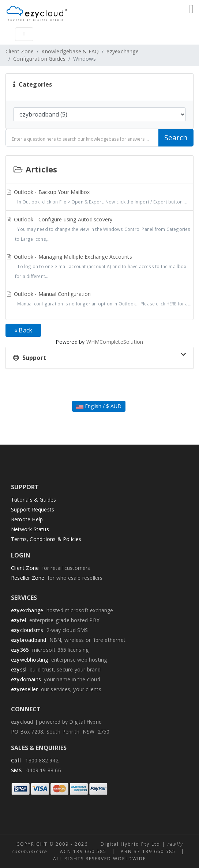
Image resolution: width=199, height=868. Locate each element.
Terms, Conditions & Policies (46, 539)
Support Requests (33, 509)
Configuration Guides (39, 59)
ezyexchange (123, 51)
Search (176, 138)
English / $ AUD (99, 406)
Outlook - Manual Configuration (99, 300)
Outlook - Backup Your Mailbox (99, 198)
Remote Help (27, 519)
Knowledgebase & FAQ (70, 51)
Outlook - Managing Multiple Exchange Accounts (99, 267)
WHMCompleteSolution (115, 342)
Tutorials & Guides (34, 500)
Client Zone (20, 51)
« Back (23, 330)
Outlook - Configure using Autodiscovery (99, 230)
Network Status (30, 529)
